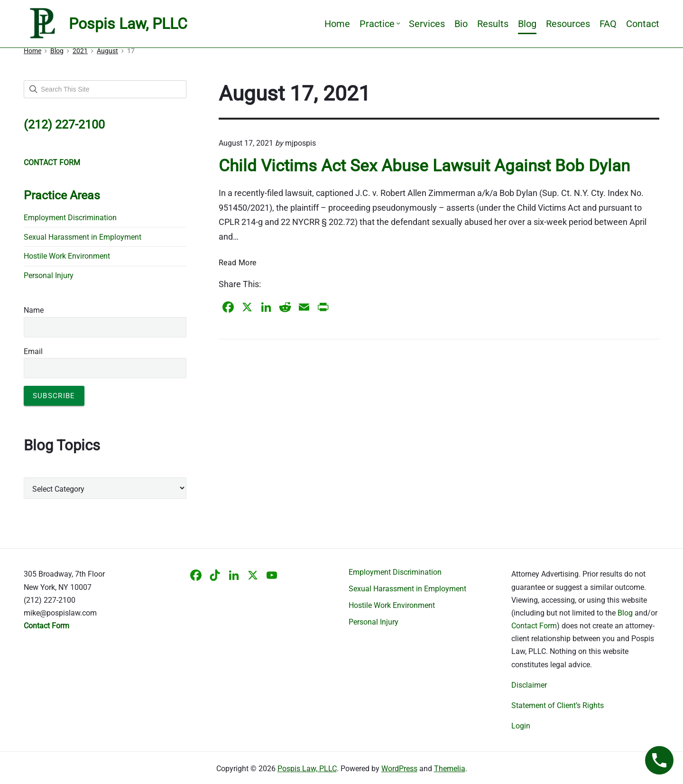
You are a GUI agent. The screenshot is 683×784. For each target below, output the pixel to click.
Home (337, 24)
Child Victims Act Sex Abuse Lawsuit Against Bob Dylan (424, 166)
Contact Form (534, 626)
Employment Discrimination (70, 218)
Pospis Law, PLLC (307, 769)
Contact (643, 24)
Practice (379, 24)
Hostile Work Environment (67, 256)
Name (34, 310)
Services (427, 24)
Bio (461, 24)
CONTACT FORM (52, 163)
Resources (568, 24)
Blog (527, 24)
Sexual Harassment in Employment (83, 237)
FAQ (608, 24)
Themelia (450, 769)
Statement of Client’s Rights (558, 705)
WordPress (399, 769)
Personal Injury (49, 275)
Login (521, 726)
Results (493, 24)
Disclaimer (529, 685)
